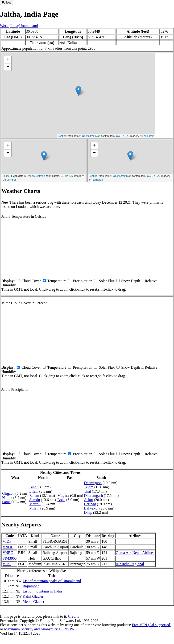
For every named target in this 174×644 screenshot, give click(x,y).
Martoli (35, 504)
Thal (87, 491)
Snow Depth (131, 281)
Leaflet (62, 136)
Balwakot (91, 508)
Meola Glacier (33, 602)
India (14, 26)
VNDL (8, 547)
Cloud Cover (31, 281)
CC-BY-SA (122, 136)
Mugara (63, 496)
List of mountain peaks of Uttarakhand (52, 581)
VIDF (7, 541)
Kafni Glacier (33, 596)
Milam (34, 508)
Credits (73, 616)
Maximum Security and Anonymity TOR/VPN (39, 629)
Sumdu (35, 500)
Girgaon (8, 493)
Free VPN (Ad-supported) (151, 625)
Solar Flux (107, 281)
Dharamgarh (93, 496)
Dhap (88, 512)
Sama (6, 502)
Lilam (34, 491)
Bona (61, 500)
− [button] (8, 67)
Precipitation (83, 281)
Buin (33, 487)
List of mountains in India (42, 591)
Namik (7, 498)
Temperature (57, 281)
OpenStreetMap (91, 136)
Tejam (89, 487)
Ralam (34, 496)
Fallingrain (148, 136)
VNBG (8, 553)
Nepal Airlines (143, 553)
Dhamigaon (93, 483)
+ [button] (8, 60)
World (5, 26)
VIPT (7, 564)
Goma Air (123, 553)
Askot (88, 500)
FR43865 (10, 558)
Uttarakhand (28, 26)
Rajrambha (31, 586)
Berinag (90, 504)
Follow (6, 2)
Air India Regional (130, 564)
